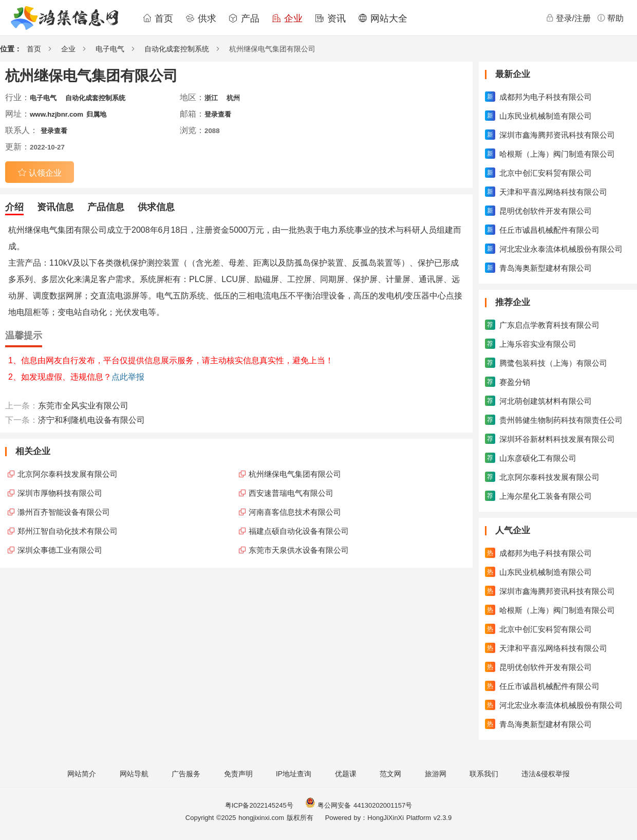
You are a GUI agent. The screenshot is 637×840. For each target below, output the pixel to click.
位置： (11, 49)
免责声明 (238, 774)
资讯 (330, 18)
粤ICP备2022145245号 (259, 805)
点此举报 (128, 377)
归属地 (96, 114)
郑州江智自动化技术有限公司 (68, 531)
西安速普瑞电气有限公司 (291, 493)
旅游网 (436, 774)
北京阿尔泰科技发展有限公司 (68, 474)
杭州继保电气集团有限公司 (295, 474)
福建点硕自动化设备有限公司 (299, 531)
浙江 (211, 98)
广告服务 (186, 774)
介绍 (14, 207)
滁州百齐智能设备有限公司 (64, 512)
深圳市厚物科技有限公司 (60, 493)
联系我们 (484, 774)
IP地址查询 (294, 774)
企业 (287, 18)
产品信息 (106, 207)
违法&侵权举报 (545, 774)
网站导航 (134, 774)
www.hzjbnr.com (57, 114)
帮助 (610, 18)
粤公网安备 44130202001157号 (359, 805)
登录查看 (218, 114)
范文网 (390, 774)
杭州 (233, 98)
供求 (201, 18)
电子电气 (110, 49)
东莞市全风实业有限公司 (83, 406)
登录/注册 (568, 18)
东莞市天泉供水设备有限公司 (299, 550)
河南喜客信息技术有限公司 (295, 512)
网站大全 (383, 18)
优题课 (346, 774)
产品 (244, 18)
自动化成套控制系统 (177, 49)
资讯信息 (55, 207)
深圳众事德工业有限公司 (60, 550)
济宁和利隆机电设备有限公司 (91, 420)
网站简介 (82, 774)
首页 (158, 18)
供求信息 (156, 207)
